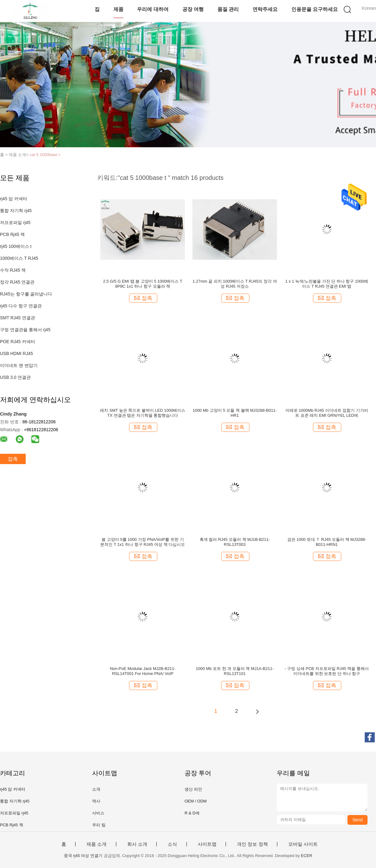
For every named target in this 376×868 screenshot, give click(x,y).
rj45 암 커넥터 (14, 199)
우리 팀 (99, 825)
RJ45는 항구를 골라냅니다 (26, 294)
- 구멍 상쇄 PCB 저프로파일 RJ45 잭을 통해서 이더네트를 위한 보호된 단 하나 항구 (327, 671)
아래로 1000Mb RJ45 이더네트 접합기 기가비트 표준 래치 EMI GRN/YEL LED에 (327, 413)
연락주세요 (265, 9)
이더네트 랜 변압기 (19, 365)
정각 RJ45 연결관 (17, 282)
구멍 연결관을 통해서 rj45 (25, 330)
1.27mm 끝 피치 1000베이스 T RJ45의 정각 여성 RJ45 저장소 (235, 284)
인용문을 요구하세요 (315, 9)
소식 (172, 844)
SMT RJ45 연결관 (18, 318)
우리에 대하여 (153, 9)
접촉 (13, 459)
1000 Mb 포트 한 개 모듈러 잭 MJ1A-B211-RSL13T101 (235, 671)
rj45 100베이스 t (16, 246)
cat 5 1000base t (45, 155)
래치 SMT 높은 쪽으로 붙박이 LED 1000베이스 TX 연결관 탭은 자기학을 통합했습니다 (143, 413)
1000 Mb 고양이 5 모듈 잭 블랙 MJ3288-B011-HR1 (235, 413)
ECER (306, 856)
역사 (96, 801)
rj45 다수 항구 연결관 (21, 306)
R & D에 (192, 813)
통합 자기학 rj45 (16, 211)
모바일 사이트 (303, 844)
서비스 (98, 813)
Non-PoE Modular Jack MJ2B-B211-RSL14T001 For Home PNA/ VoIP (143, 671)
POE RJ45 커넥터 (18, 342)
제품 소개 (97, 844)
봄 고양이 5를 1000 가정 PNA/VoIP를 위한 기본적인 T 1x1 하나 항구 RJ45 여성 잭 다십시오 (143, 542)
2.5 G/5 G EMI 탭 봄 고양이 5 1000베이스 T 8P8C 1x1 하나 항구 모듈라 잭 (143, 284)
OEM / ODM (196, 801)
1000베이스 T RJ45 (19, 258)
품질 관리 (228, 9)
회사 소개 (137, 844)
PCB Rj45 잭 (12, 234)
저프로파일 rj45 (15, 222)
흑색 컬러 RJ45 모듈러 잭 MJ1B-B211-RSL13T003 (235, 542)
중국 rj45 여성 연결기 (83, 856)
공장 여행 (193, 9)
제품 (118, 9)
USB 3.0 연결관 (15, 377)
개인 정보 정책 (252, 844)
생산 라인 (193, 789)
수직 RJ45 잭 (13, 270)
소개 (96, 789)
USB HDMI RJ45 (16, 353)
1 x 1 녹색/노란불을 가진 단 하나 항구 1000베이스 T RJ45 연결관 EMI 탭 (327, 284)
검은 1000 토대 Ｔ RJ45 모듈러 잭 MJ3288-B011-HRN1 (327, 542)
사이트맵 (207, 844)
